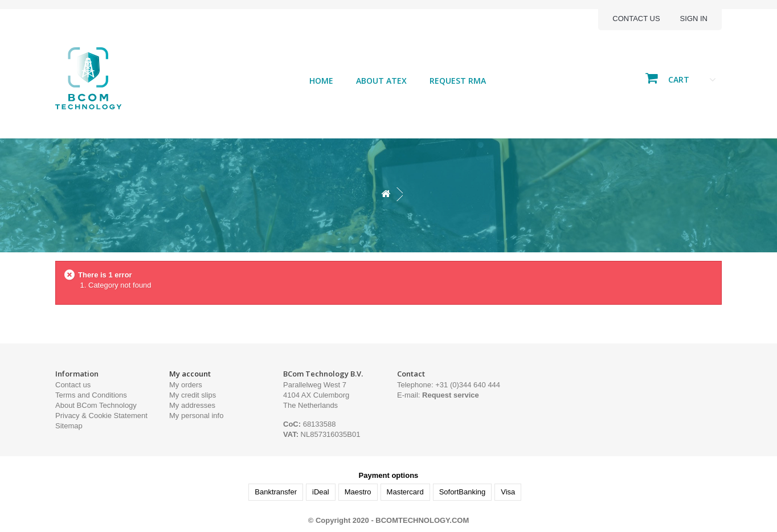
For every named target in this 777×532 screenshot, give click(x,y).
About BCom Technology (96, 405)
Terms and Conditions (91, 395)
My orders (186, 385)
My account (190, 374)
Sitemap (69, 426)
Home (321, 81)
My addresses (192, 405)
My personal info (196, 416)
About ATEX (381, 81)
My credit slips (193, 395)
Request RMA (458, 81)
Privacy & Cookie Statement (101, 416)
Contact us (636, 19)
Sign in (694, 19)
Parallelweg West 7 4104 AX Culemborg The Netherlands (316, 395)
